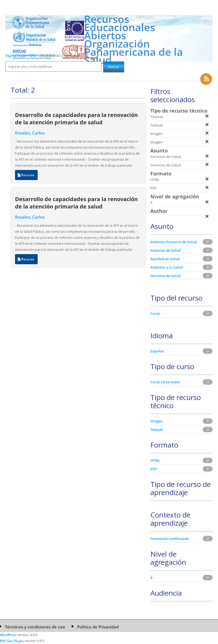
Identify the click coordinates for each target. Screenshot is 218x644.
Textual (157, 430)
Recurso (26, 175)
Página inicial (16, 56)
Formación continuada (170, 539)
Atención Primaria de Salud (174, 242)
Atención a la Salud (167, 267)
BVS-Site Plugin (12, 641)
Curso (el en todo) (165, 382)
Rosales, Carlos (30, 133)
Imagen (157, 421)
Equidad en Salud (165, 259)
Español (157, 351)
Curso (155, 313)
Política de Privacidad (98, 627)
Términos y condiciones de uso (35, 627)
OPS (33, 56)
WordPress (8, 635)
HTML (155, 460)
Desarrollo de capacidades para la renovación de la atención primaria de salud (76, 118)
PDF (154, 469)
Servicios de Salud (165, 276)
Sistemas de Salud (165, 250)
